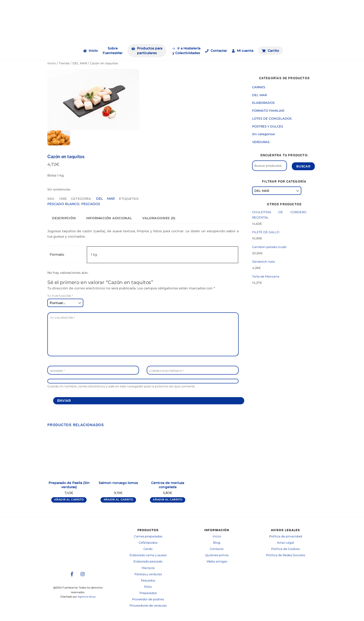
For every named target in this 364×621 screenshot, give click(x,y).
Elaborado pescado (148, 561)
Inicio (91, 51)
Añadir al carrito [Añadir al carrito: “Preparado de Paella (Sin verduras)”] (69, 500)
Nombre (57, 371)
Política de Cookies (285, 549)
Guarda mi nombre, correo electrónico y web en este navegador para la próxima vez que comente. (121, 386)
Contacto (217, 549)
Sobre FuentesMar (113, 51)
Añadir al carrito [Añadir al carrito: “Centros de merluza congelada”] (168, 500)
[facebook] (72, 574)
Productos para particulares (147, 51)
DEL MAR (80, 63)
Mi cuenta (243, 51)
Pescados (148, 580)
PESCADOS (91, 204)
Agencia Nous (87, 597)
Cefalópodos (148, 543)
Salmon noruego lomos (118, 483)
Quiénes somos (217, 555)
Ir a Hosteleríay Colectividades (186, 51)
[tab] (64, 218)
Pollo (148, 587)
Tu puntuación (60, 296)
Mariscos (148, 568)
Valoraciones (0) (159, 218)
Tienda (64, 63)
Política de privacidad (286, 536)
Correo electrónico (167, 371)
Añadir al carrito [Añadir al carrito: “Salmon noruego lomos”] (118, 500)
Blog (217, 543)
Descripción (64, 218)
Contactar (216, 51)
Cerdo (148, 549)
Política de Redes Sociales (286, 555)
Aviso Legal (286, 543)
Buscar (303, 166)
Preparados (148, 593)
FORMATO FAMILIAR (268, 111)
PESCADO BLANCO (63, 204)
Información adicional (109, 218)
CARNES (259, 87)
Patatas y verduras (148, 574)
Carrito (270, 51)
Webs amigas (217, 561)
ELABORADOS (263, 103)
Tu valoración (63, 318)
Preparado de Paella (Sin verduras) (69, 485)
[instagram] (83, 574)
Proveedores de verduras (148, 606)
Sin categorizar (264, 134)
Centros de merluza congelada (168, 485)
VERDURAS (261, 142)
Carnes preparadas (148, 536)
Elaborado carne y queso (148, 555)
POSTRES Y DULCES (268, 126)
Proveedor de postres (148, 599)
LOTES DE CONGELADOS (272, 118)
